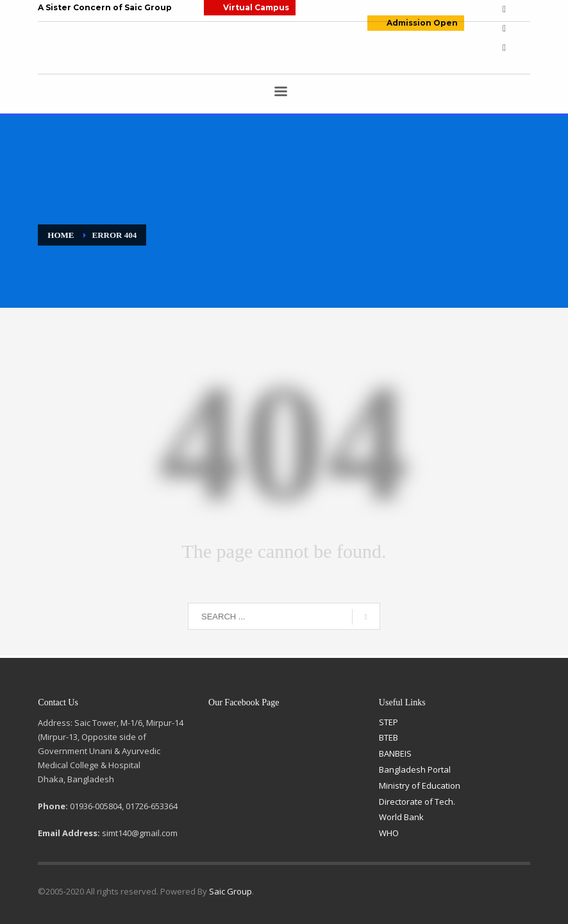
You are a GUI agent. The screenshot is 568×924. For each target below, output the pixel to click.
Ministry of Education (420, 785)
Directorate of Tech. (417, 802)
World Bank (401, 817)
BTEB (388, 737)
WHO (389, 833)
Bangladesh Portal (415, 769)
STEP (388, 722)
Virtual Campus (256, 7)
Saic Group (230, 891)
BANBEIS (395, 753)
